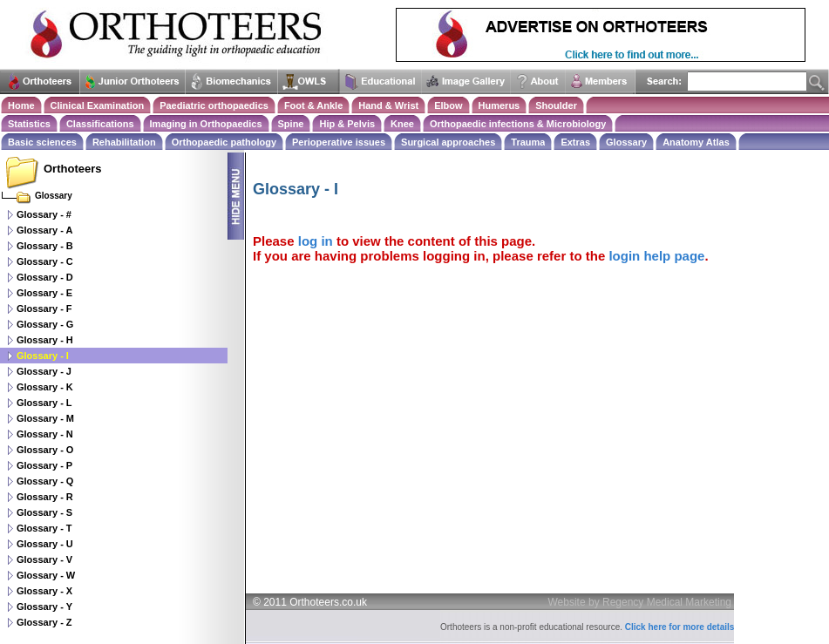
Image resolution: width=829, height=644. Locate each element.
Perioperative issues (339, 142)
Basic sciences (42, 142)
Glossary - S (44, 512)
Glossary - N (45, 434)
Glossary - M (45, 418)
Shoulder (556, 105)
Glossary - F (44, 308)
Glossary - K (45, 387)
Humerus (499, 105)
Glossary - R (45, 497)
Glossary (626, 142)
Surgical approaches (448, 142)
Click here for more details (680, 627)
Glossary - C (45, 261)
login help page (656, 256)
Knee (402, 124)
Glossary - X (44, 591)
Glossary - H (45, 340)
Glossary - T (44, 528)
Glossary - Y (44, 607)
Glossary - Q (45, 481)
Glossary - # (44, 214)
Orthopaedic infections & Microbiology (518, 124)
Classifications (100, 124)
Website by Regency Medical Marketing (640, 602)
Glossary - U (45, 544)
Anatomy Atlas (696, 142)
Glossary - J (44, 371)
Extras (575, 142)
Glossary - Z (44, 622)
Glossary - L (44, 403)
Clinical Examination (98, 105)
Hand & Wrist (388, 105)
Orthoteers (72, 169)
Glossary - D (45, 277)
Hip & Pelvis (347, 124)
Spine (291, 124)
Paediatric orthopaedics (214, 105)
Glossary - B (45, 246)
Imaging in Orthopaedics (206, 124)
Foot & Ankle (313, 105)
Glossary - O (45, 450)
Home (21, 105)
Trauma (528, 142)
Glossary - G (45, 324)
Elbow (448, 105)
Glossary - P (44, 465)
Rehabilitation (124, 142)
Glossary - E (44, 293)
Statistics (29, 124)
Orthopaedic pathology (224, 142)
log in (316, 241)
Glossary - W (46, 575)
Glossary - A (44, 230)
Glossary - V (44, 559)
